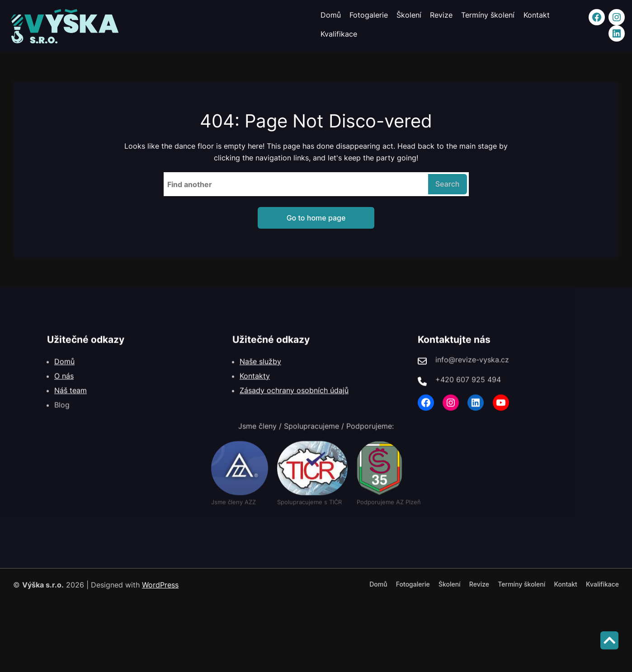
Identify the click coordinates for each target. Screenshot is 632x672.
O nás (64, 390)
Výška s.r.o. (43, 585)
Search (448, 184)
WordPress (160, 585)
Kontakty (255, 390)
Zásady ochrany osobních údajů (294, 404)
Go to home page (316, 218)
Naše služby (260, 376)
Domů (64, 376)
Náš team (71, 404)
